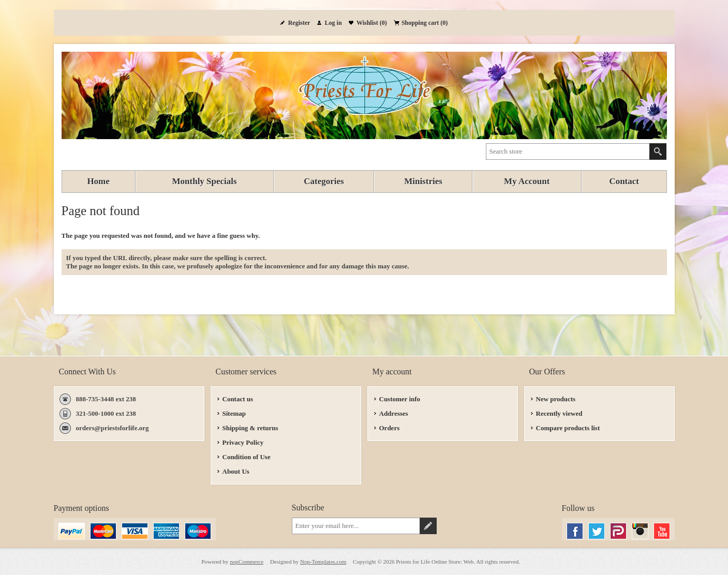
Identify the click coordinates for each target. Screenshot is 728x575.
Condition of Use (247, 457)
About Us (236, 471)
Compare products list (568, 428)
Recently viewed (559, 413)
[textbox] (568, 152)
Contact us (238, 399)
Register (299, 23)
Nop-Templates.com (323, 562)
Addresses (394, 413)
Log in (333, 23)
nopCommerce (247, 562)
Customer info (400, 399)
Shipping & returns (250, 428)
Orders (390, 428)
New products (556, 399)
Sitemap (234, 413)
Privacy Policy (243, 442)
